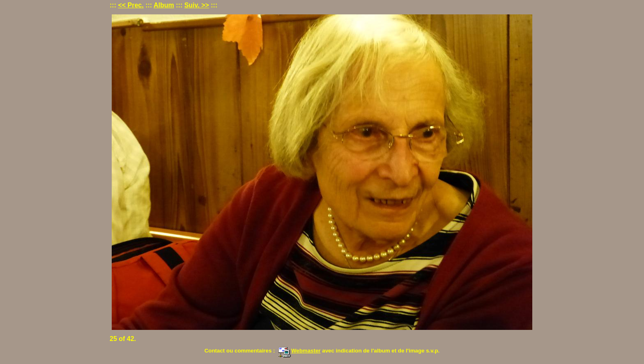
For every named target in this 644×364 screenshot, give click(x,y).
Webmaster (299, 351)
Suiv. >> (197, 5)
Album (164, 5)
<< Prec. (131, 5)
